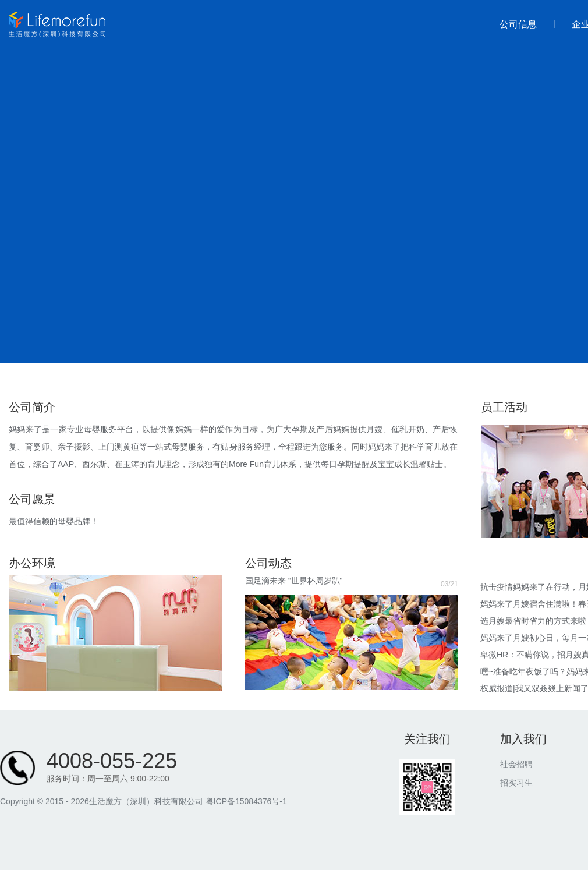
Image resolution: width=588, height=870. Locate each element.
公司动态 (268, 563)
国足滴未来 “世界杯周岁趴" (294, 581)
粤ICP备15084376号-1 (246, 801)
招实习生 (516, 783)
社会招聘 (516, 764)
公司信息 (518, 24)
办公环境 (32, 563)
